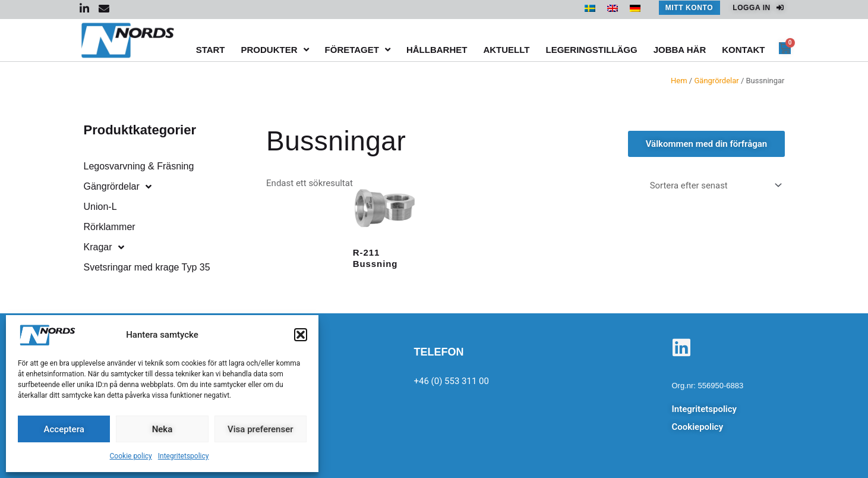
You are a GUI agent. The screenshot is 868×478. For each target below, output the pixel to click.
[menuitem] (590, 8)
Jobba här (680, 50)
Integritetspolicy (184, 456)
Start (211, 50)
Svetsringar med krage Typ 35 (147, 267)
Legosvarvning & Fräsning (139, 166)
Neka (162, 429)
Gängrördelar (716, 81)
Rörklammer (110, 227)
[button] (301, 335)
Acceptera (64, 429)
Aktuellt (506, 50)
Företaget (358, 50)
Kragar (104, 247)
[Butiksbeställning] (713, 186)
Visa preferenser (260, 429)
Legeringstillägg (591, 50)
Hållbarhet (437, 50)
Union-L (100, 207)
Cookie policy (131, 456)
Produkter (275, 50)
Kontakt (743, 50)
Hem (679, 81)
